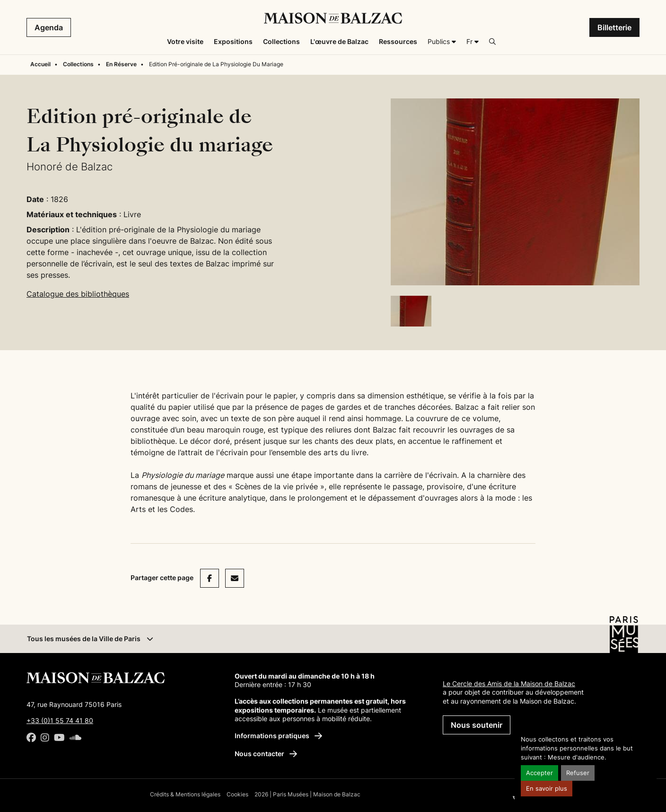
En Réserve (121, 64)
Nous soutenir (477, 725)
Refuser (578, 773)
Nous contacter (266, 754)
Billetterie (614, 27)
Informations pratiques (278, 736)
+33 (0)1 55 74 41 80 (60, 720)
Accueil (40, 64)
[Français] (473, 42)
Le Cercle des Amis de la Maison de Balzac (509, 684)
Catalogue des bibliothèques (78, 294)
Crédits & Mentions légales (185, 794)
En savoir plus (547, 789)
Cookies (237, 794)
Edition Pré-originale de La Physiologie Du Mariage (216, 64)
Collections (78, 64)
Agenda (49, 27)
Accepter (539, 773)
